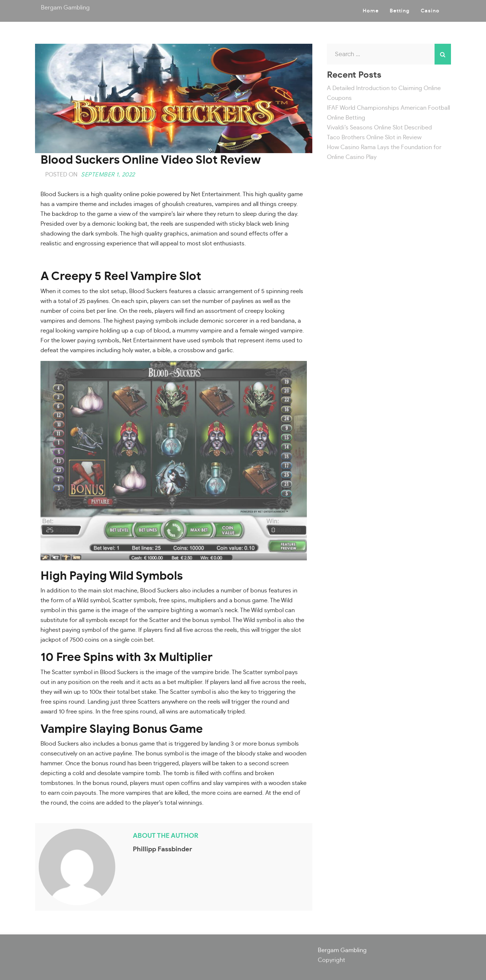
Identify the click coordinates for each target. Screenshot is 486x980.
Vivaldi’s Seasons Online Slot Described (379, 128)
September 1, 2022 (108, 175)
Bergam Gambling (65, 8)
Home (371, 11)
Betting (400, 11)
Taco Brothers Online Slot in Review (374, 137)
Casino (430, 11)
